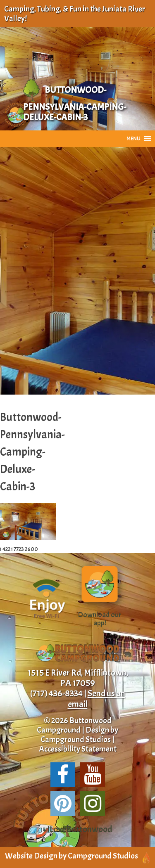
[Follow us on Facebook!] (63, 775)
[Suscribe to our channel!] (93, 775)
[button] (134, 139)
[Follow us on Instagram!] (93, 804)
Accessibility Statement (78, 749)
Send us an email (97, 699)
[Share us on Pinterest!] (63, 804)
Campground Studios (76, 739)
